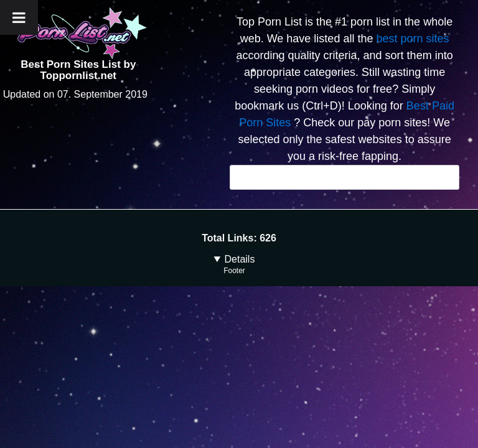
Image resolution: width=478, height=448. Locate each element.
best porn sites (412, 39)
